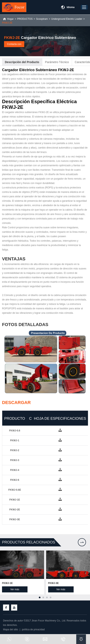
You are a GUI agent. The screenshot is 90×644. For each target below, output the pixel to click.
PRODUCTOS (25, 19)
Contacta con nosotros (14, 45)
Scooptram (42, 19)
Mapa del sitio (11, 629)
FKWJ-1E (7, 583)
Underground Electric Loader (67, 19)
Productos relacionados (29, 542)
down (60, 431)
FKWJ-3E (53, 583)
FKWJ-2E (7, 23)
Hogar (10, 19)
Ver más (15, 589)
